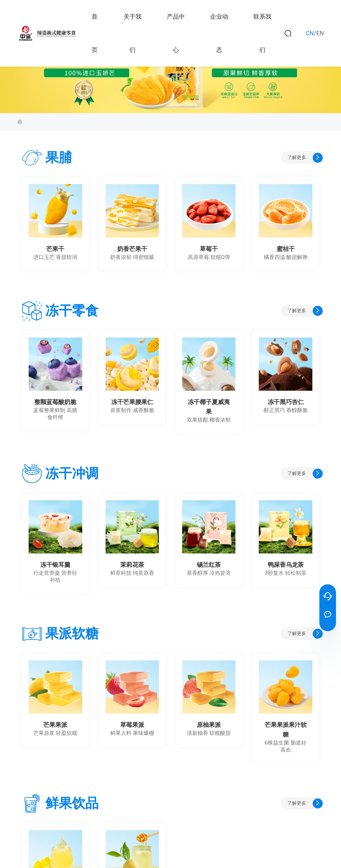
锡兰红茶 (209, 565)
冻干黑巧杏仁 (286, 402)
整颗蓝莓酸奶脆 (55, 402)
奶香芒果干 (132, 249)
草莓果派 (132, 725)
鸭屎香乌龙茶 (286, 565)
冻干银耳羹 (55, 565)
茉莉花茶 (132, 565)
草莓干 (209, 249)
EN (320, 33)
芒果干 (55, 249)
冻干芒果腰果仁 (132, 402)
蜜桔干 (286, 249)
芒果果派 (55, 725)
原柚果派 (209, 725)
